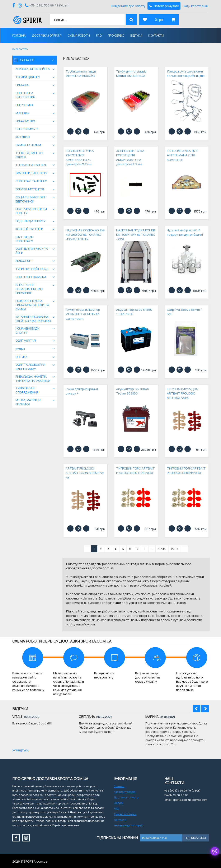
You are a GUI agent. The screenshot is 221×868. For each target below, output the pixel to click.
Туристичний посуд (32, 269)
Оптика (21, 357)
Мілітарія (22, 113)
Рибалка (22, 85)
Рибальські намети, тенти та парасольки (33, 379)
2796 (162, 549)
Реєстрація (199, 6)
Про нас (119, 786)
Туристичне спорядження (27, 390)
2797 (175, 549)
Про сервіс (116, 35)
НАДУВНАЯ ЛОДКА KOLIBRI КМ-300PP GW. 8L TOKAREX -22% (136, 235)
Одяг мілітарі (26, 340)
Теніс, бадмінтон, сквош (30, 155)
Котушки (23, 137)
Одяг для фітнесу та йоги (32, 251)
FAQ (99, 35)
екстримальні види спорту (31, 211)
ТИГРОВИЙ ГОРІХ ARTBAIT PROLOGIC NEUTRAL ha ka (135, 471)
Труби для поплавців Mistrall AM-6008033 (81, 74)
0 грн (159, 20)
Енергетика (24, 105)
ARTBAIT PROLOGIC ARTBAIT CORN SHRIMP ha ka (85, 473)
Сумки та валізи (28, 145)
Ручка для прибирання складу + (82, 391)
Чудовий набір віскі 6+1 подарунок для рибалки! (185, 232)
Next (205, 709)
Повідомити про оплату (128, 6)
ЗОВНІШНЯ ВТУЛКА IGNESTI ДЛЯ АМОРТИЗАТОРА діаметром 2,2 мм (80, 157)
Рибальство (25, 121)
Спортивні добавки (31, 277)
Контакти (156, 35)
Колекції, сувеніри (29, 229)
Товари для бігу (28, 77)
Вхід (186, 6)
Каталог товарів (124, 792)
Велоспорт (24, 261)
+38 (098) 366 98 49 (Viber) (49, 5)
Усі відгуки (20, 750)
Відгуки (136, 35)
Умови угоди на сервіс (128, 825)
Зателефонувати (164, 6)
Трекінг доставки (125, 814)
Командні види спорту (27, 330)
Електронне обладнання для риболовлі (29, 289)
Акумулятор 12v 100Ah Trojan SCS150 (133, 391)
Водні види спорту (30, 221)
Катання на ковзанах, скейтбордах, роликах (33, 319)
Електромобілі (27, 129)
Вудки (20, 349)
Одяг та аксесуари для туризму (30, 367)
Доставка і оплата (47, 35)
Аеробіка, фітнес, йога (33, 69)
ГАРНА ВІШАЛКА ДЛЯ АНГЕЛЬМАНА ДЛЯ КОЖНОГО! (183, 155)
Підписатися (195, 838)
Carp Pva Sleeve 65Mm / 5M (184, 312)
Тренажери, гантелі (31, 165)
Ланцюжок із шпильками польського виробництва (186, 74)
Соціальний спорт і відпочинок (31, 199)
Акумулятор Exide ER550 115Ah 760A (134, 312)
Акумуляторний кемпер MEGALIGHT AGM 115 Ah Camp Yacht (83, 314)
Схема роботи (79, 35)
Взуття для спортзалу (25, 239)
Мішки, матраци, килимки (28, 402)
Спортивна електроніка (25, 95)
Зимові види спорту (31, 173)
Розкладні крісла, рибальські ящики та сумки (32, 305)
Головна (19, 35)
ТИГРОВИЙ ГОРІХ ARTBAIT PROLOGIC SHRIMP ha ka (186, 471)
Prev (197, 709)
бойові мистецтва (30, 189)
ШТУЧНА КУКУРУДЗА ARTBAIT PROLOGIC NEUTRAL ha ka (182, 393)
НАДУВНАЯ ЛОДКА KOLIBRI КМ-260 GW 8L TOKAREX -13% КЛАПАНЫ (85, 235)
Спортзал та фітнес (31, 181)
